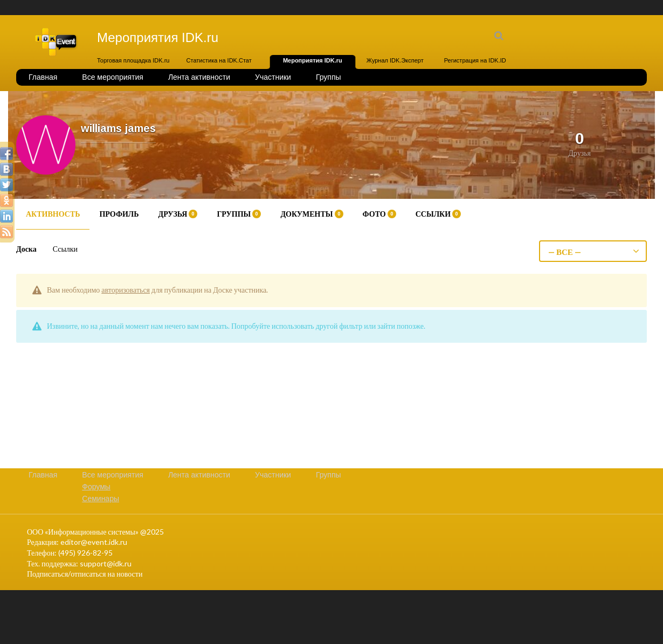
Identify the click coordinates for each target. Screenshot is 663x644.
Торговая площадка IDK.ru (133, 60)
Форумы (96, 487)
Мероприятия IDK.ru (313, 60)
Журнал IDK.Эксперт (395, 60)
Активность (53, 214)
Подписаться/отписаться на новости (85, 574)
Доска (26, 249)
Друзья (178, 214)
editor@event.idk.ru (94, 542)
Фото (379, 214)
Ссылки (438, 214)
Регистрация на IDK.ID (475, 60)
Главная (43, 77)
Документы (312, 214)
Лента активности (199, 77)
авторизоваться (126, 290)
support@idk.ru (106, 563)
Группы (329, 77)
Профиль (119, 214)
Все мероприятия (113, 77)
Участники (273, 77)
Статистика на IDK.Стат (219, 60)
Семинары (101, 498)
